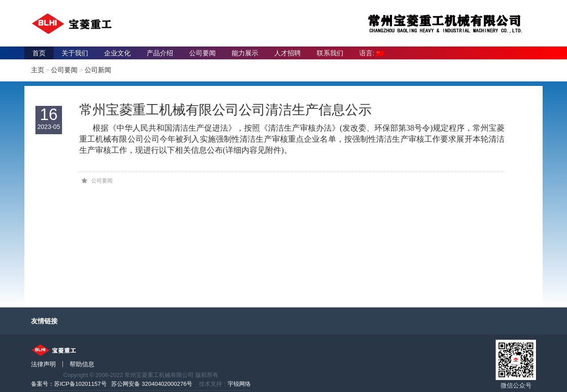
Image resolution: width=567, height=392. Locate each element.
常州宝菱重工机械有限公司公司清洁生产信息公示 (225, 110)
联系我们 (330, 53)
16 (49, 118)
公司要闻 (202, 53)
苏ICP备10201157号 (80, 384)
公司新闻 (98, 70)
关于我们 (75, 53)
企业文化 (117, 53)
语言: (372, 53)
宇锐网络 (239, 384)
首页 (39, 53)
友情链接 (44, 321)
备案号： (43, 384)
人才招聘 (287, 53)
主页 (38, 70)
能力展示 (245, 53)
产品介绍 (160, 53)
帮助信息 (82, 364)
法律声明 (43, 364)
